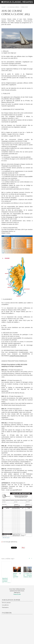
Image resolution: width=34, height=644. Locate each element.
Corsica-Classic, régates (17, 2)
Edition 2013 (24, 7)
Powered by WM (17, 594)
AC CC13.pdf (7, 542)
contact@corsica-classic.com (18, 356)
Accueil (3, 7)
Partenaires (5, 607)
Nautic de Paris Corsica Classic (17, 575)
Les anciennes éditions (13, 7)
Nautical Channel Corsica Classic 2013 (6, 580)
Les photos (5, 605)
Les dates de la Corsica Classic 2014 (28, 575)
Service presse (6, 603)
